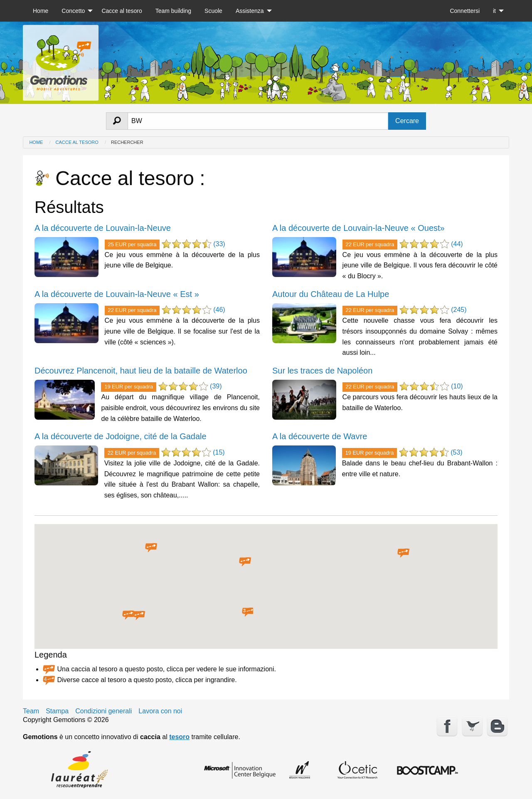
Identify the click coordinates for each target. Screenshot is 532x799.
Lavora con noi (160, 711)
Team (31, 711)
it (494, 11)
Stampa (57, 711)
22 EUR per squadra (370, 244)
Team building (173, 11)
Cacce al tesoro (122, 11)
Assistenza (250, 11)
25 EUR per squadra (132, 244)
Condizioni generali (103, 711)
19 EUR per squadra (129, 387)
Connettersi (465, 11)
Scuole (213, 11)
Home (41, 11)
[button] (151, 548)
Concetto (73, 11)
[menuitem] (41, 11)
